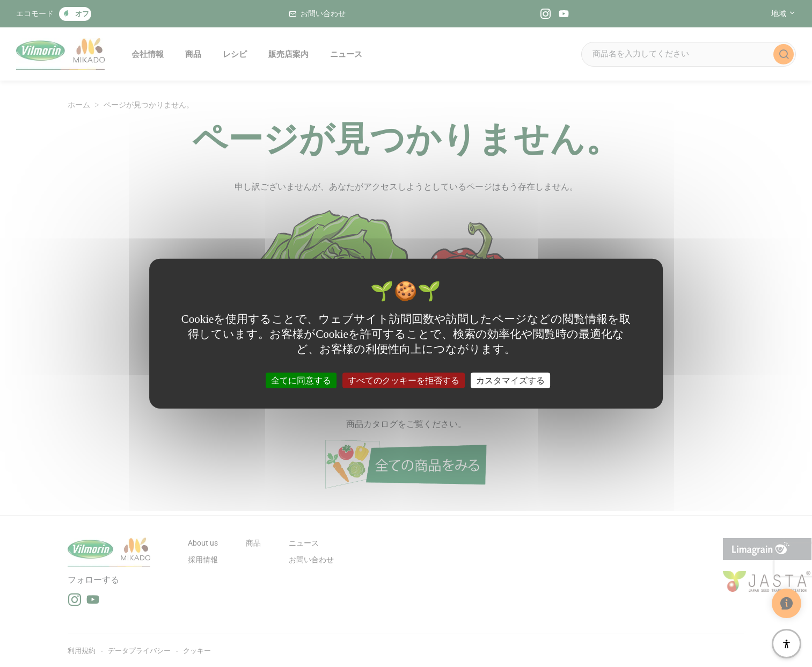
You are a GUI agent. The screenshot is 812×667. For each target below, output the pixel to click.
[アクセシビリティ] (787, 644)
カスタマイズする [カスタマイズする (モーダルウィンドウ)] (510, 380)
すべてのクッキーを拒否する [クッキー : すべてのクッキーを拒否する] (404, 380)
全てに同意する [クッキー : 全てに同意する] (301, 380)
